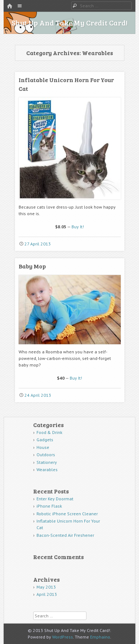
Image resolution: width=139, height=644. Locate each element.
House (43, 447)
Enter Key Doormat (55, 499)
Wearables (47, 470)
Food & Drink (49, 432)
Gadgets (45, 440)
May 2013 (46, 587)
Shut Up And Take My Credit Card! (70, 23)
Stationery (47, 462)
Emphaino (100, 637)
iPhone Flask (49, 506)
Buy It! (78, 227)
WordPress (63, 637)
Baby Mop (32, 266)
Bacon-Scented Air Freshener (65, 535)
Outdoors (46, 455)
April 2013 (47, 594)
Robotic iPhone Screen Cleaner (67, 514)
